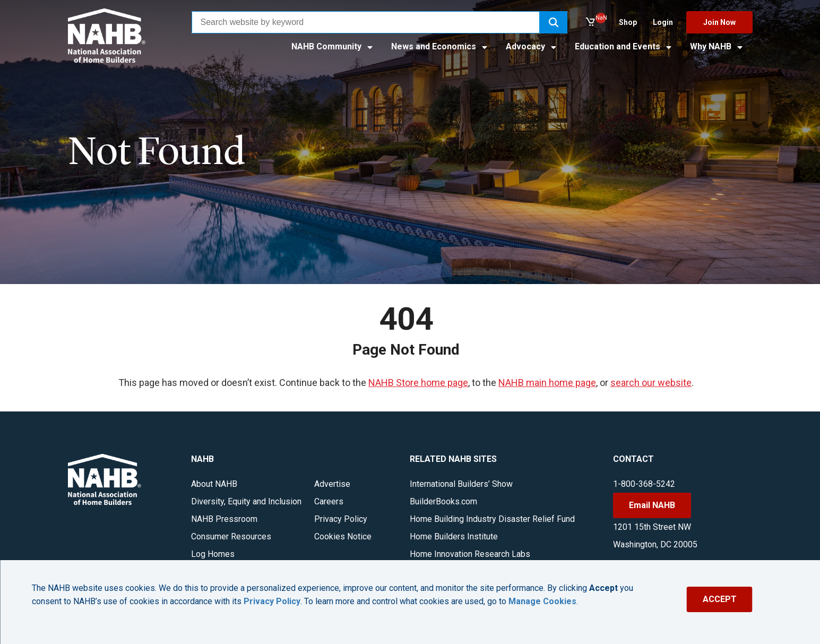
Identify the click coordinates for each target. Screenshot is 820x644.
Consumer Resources (231, 536)
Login (663, 22)
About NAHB (214, 484)
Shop (628, 22)
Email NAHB (652, 505)
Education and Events (624, 46)
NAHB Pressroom (224, 519)
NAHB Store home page (418, 383)
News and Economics (440, 46)
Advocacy (532, 46)
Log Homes (213, 554)
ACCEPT (720, 599)
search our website (651, 383)
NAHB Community (333, 46)
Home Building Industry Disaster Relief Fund (492, 519)
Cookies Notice (343, 536)
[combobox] (366, 22)
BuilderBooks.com (443, 501)
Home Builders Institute (454, 536)
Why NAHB (717, 46)
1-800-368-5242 (644, 484)
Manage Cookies (542, 602)
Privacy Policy (341, 519)
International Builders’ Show (461, 484)
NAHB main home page (547, 383)
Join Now (719, 22)
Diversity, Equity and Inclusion (246, 501)
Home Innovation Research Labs (470, 554)
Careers (329, 501)
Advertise (332, 484)
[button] (554, 22)
